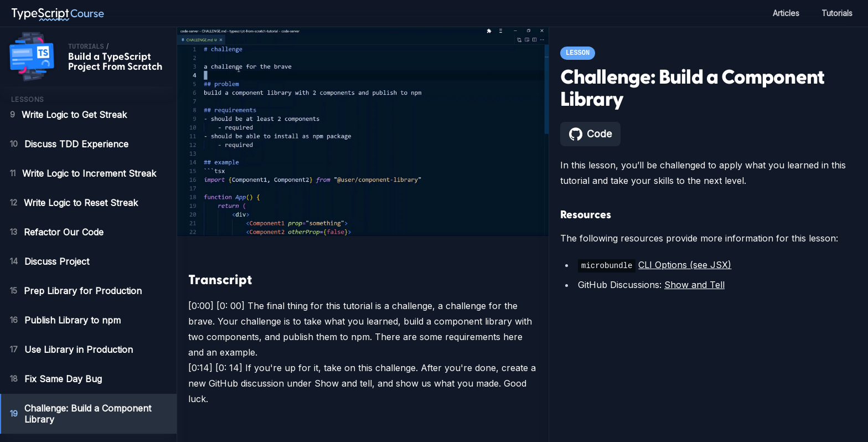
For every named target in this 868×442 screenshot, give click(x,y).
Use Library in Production (72, 350)
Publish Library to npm (67, 320)
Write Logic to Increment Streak (86, 173)
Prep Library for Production (76, 291)
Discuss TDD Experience (69, 144)
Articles (783, 13)
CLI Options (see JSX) (682, 265)
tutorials (86, 47)
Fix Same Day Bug (56, 379)
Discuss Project (50, 261)
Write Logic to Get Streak (69, 115)
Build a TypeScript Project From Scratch (115, 62)
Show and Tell (691, 285)
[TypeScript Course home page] (58, 13)
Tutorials (836, 13)
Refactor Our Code (58, 232)
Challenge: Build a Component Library (83, 414)
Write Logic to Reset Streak (76, 203)
